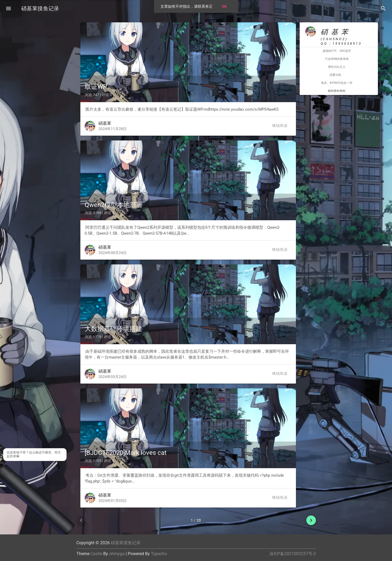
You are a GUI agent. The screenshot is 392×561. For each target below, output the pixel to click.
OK (224, 6)
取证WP (96, 87)
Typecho (159, 554)
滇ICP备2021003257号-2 (293, 554)
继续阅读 (280, 126)
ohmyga (117, 554)
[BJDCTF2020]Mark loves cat (126, 453)
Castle (96, 554)
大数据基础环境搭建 (113, 329)
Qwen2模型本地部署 (114, 205)
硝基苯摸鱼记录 (40, 9)
